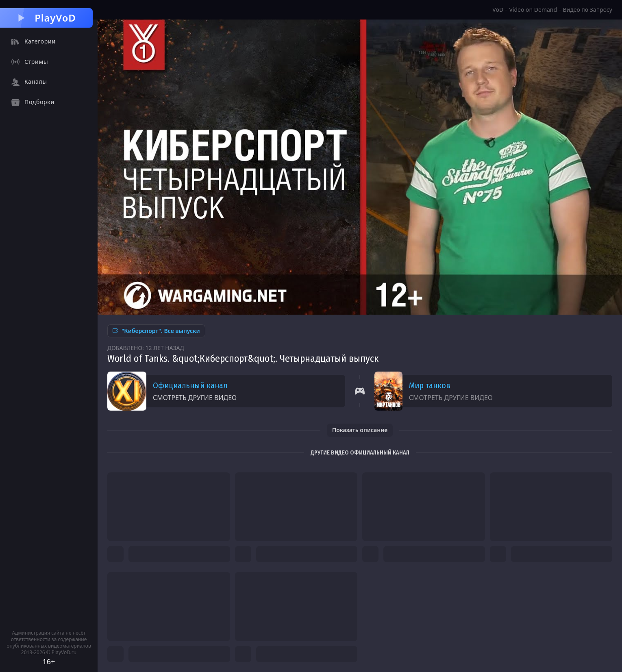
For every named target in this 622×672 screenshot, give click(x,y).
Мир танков (430, 385)
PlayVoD (46, 18)
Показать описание (360, 430)
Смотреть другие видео (195, 398)
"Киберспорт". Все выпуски (156, 331)
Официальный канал (190, 385)
